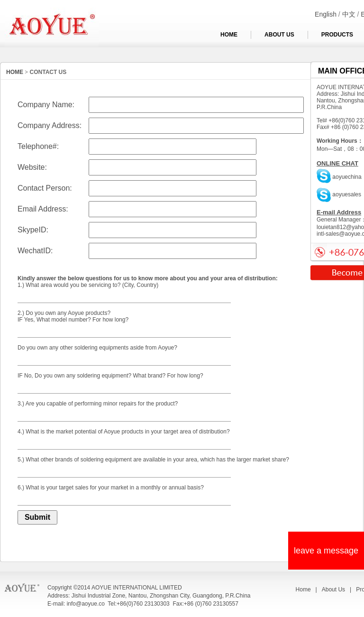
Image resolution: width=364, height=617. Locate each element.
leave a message (326, 551)
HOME (229, 35)
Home (303, 589)
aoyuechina (339, 177)
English (326, 14)
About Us (333, 589)
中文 (349, 14)
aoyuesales (339, 194)
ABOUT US (279, 35)
